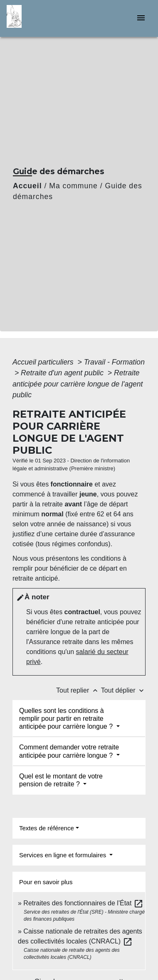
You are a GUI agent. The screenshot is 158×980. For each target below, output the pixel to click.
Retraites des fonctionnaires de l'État (83, 903)
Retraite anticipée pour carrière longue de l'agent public (78, 384)
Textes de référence (47, 828)
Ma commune (73, 186)
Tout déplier (123, 690)
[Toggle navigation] (141, 18)
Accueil (27, 186)
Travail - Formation (114, 362)
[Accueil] (38, 18)
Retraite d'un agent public (63, 373)
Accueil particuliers (44, 362)
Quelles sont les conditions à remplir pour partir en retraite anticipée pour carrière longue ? (67, 719)
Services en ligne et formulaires (63, 855)
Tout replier (79, 690)
